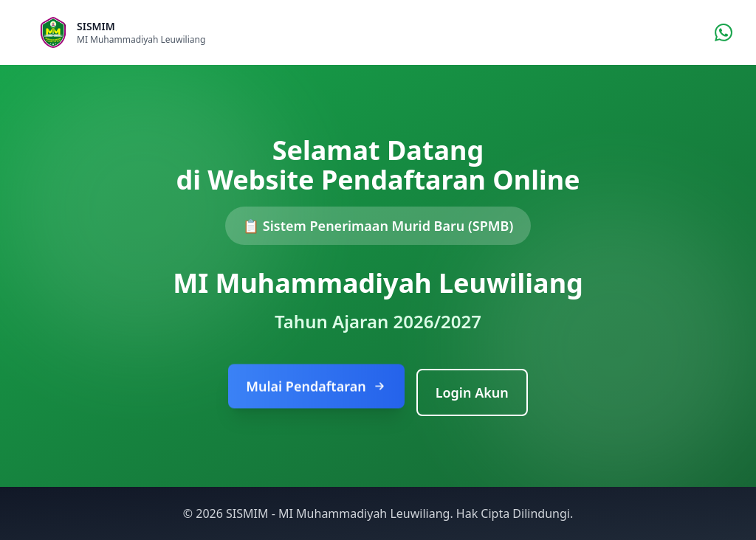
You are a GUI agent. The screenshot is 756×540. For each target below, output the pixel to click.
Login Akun (472, 392)
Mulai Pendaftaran (316, 387)
